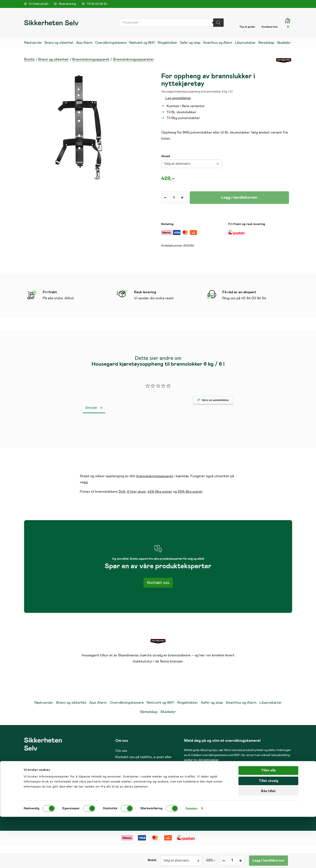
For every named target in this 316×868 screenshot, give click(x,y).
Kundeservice (270, 27)
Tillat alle (268, 822)
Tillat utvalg (268, 832)
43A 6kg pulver (160, 492)
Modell (166, 156)
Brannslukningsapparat (91, 60)
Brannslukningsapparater (133, 60)
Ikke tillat (268, 842)
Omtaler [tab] (91, 408)
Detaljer (192, 860)
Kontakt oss (158, 583)
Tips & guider (247, 27)
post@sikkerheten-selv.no (236, 784)
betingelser (211, 760)
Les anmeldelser (178, 98)
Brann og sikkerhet (54, 60)
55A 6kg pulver (190, 492)
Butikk (29, 60)
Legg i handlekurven (239, 198)
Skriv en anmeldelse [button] (215, 400)
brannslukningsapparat (155, 476)
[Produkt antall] (174, 198)
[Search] (218, 23)
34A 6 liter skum (132, 492)
